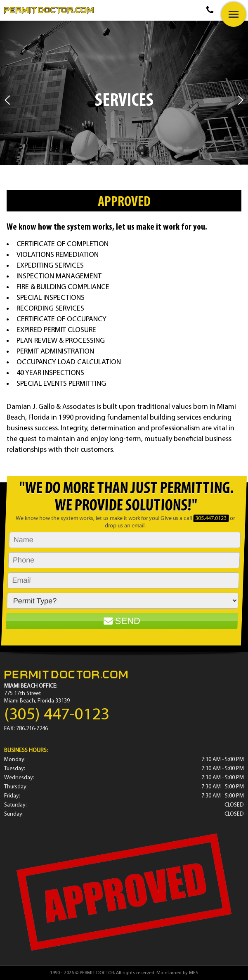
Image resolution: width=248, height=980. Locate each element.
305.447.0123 (211, 518)
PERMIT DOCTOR (97, 973)
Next (241, 100)
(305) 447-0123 (57, 715)
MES (194, 973)
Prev (7, 100)
